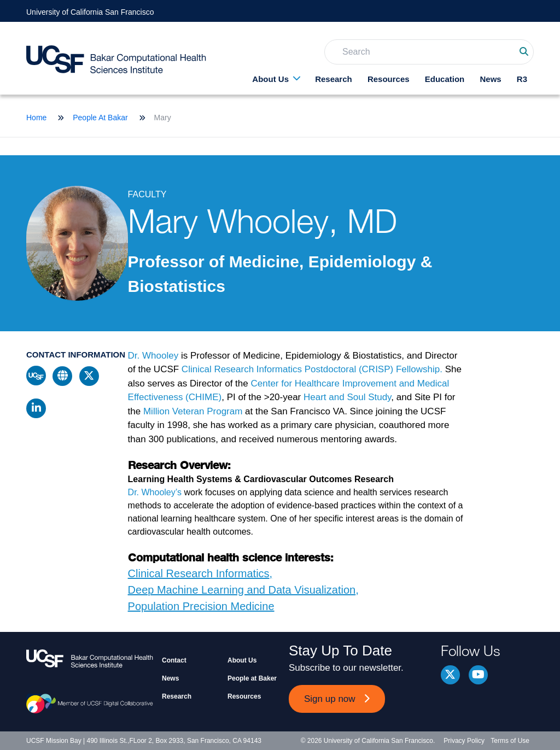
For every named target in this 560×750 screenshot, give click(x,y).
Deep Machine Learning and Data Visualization (242, 590)
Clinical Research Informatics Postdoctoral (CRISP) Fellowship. (313, 369)
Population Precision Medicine (201, 606)
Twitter (450, 675)
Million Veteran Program (193, 411)
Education (445, 79)
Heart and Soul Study (347, 397)
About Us (270, 79)
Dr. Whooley (153, 356)
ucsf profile (36, 376)
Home (36, 118)
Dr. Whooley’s (155, 492)
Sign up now (330, 699)
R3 (522, 79)
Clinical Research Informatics (199, 573)
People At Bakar (100, 118)
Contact (174, 660)
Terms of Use (510, 741)
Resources (389, 79)
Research (334, 79)
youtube (478, 675)
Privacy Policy (464, 741)
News (490, 79)
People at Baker (252, 678)
